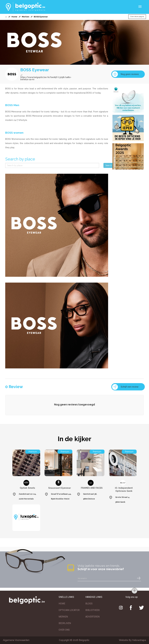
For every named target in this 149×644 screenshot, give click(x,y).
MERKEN (63, 617)
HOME (62, 604)
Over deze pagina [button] (137, 17)
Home (14, 17)
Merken (26, 17)
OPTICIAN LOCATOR (69, 610)
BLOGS (89, 604)
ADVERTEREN (92, 617)
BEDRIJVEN (65, 623)
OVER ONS (64, 630)
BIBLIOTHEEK (93, 610)
